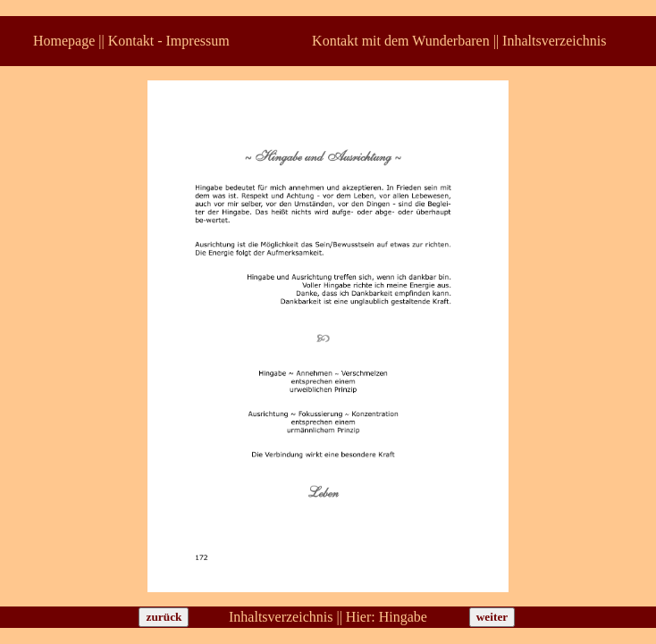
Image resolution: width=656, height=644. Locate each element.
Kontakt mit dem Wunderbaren (401, 41)
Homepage (64, 41)
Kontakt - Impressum (169, 41)
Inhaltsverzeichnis (554, 41)
